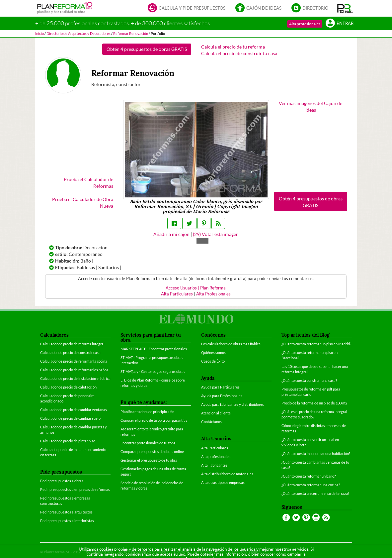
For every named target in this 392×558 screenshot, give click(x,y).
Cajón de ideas (258, 8)
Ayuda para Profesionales (222, 396)
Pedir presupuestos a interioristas (67, 521)
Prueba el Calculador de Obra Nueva (83, 203)
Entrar (340, 24)
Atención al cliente (216, 413)
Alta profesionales (305, 24)
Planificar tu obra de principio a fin (147, 412)
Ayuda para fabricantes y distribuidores (233, 404)
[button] (345, 8)
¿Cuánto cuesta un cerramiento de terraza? (315, 493)
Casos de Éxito (213, 361)
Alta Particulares (177, 294)
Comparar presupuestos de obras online (152, 451)
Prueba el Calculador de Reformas (88, 183)
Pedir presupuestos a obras (62, 481)
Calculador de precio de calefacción (68, 387)
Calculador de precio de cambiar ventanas (74, 410)
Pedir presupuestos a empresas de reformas (75, 489)
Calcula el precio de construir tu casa (239, 53)
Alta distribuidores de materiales (227, 474)
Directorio (310, 8)
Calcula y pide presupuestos (187, 8)
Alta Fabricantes (214, 465)
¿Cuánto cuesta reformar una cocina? (311, 485)
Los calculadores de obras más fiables (231, 344)
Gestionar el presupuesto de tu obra (149, 460)
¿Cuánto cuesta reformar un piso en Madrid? (316, 344)
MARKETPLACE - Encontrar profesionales (154, 349)
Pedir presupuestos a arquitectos (66, 512)
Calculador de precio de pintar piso (68, 441)
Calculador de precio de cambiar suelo (70, 418)
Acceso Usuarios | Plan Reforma (196, 288)
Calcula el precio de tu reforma (233, 47)
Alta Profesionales (213, 294)
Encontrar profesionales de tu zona (148, 443)
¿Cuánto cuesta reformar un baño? (309, 476)
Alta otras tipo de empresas (223, 482)
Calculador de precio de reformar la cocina (74, 361)
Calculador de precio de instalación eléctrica (75, 378)
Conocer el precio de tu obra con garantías (154, 420)
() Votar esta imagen (216, 234)
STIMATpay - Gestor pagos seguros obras (153, 371)
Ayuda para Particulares (220, 387)
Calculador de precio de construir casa (70, 352)
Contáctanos (211, 422)
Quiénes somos (213, 352)
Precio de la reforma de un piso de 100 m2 (314, 403)
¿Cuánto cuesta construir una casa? (309, 380)
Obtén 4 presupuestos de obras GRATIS (147, 49)
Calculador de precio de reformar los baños (74, 370)
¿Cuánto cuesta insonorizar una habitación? (316, 453)
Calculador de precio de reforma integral (72, 344)
